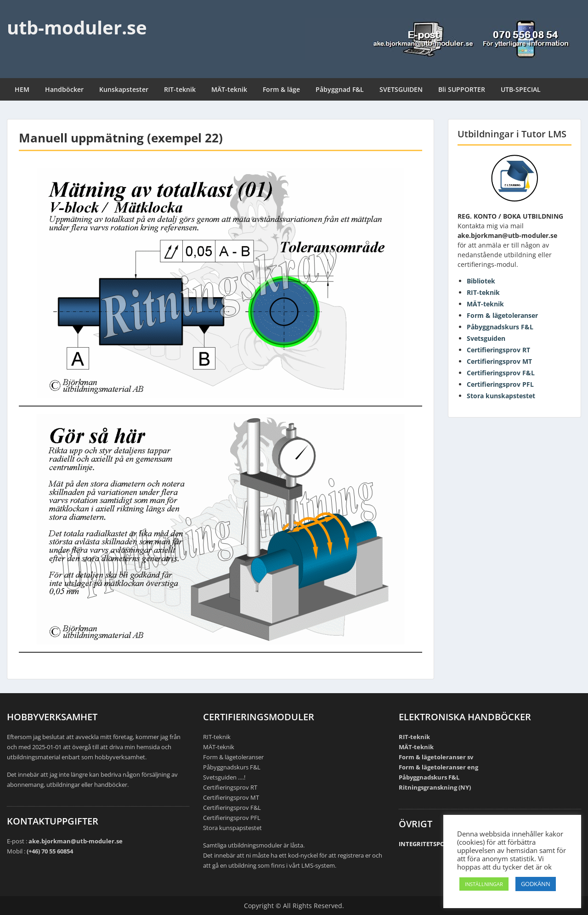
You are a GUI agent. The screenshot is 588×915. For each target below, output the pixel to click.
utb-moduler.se (77, 27)
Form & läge (281, 89)
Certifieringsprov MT (499, 361)
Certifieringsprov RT (498, 350)
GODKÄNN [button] (536, 884)
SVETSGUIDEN (401, 89)
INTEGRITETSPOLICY (428, 844)
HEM (22, 89)
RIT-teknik (180, 89)
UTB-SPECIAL (521, 89)
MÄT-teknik (229, 89)
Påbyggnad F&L (340, 89)
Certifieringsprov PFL (500, 384)
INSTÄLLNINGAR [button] (484, 884)
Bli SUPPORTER (462, 89)
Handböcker (64, 89)
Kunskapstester (124, 89)
